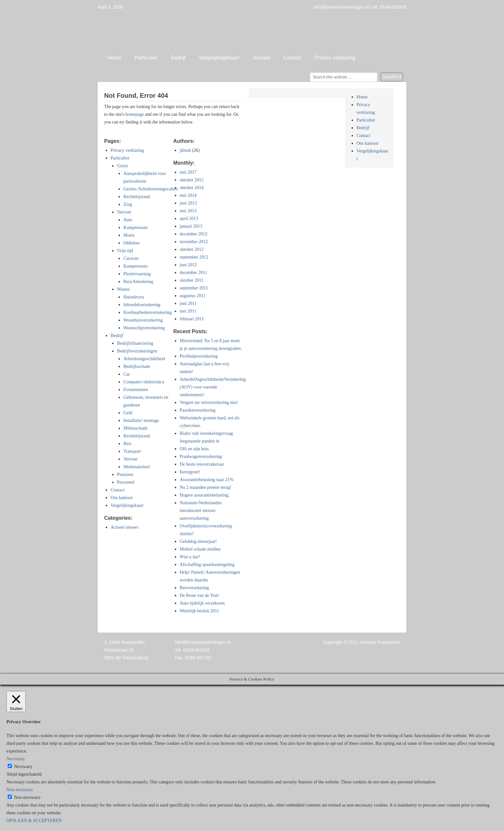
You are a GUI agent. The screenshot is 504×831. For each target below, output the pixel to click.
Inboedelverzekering (142, 305)
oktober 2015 (192, 180)
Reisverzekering (194, 588)
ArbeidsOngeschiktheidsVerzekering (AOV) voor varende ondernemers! (213, 387)
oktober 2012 (192, 249)
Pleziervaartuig (137, 274)
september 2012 (194, 257)
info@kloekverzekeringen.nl (203, 642)
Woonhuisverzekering (143, 320)
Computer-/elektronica (144, 382)
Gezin (122, 166)
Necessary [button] (16, 759)
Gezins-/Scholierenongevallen (151, 189)
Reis (127, 444)
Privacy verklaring (335, 58)
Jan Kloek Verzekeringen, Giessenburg (252, 31)
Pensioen (125, 475)
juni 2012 (188, 265)
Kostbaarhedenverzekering (148, 312)
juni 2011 (188, 303)
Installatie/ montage (141, 420)
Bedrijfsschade (137, 366)
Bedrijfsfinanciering (135, 343)
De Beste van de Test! (199, 595)
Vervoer (124, 212)
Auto (128, 220)
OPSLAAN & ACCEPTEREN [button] (34, 821)
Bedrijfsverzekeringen (137, 351)
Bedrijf (178, 58)
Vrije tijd (125, 251)
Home (114, 58)
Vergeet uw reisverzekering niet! (209, 402)
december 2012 (194, 234)
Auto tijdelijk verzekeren (202, 603)
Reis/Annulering (138, 282)
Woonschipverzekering (144, 328)
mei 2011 (188, 311)
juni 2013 (188, 203)
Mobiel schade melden (200, 549)
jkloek (185, 150)
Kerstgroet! (190, 472)
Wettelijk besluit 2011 (199, 611)
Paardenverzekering (198, 410)
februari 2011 (192, 319)
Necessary (23, 767)
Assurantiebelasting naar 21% (207, 480)
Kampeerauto (135, 228)
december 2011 (193, 273)
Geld (128, 413)
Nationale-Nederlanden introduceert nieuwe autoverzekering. (201, 511)
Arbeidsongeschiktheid (144, 359)
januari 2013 (191, 226)
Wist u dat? (190, 557)
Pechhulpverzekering (199, 356)
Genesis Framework (380, 642)
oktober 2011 (192, 280)
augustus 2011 (193, 296)
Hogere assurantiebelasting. (205, 495)
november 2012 (194, 242)
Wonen (123, 289)
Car (127, 374)
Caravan (131, 258)
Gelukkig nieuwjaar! (198, 541)
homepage (135, 114)
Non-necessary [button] (20, 790)
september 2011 (194, 288)
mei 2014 (188, 195)
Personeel (126, 482)
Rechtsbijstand (137, 197)
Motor (129, 235)
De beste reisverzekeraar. (202, 464)
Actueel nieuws (125, 527)
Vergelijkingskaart (219, 58)
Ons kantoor (122, 498)
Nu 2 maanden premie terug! (206, 487)
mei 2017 (188, 172)
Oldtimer (132, 243)
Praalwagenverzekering (201, 457)
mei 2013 (188, 211)
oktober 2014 (192, 188)
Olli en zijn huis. (195, 449)
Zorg (128, 204)
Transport (132, 451)
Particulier (146, 58)
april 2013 (189, 219)
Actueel (261, 58)
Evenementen (136, 390)
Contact (292, 58)
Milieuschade (135, 428)
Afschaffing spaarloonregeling (207, 565)
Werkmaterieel (137, 467)
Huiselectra (134, 297)
